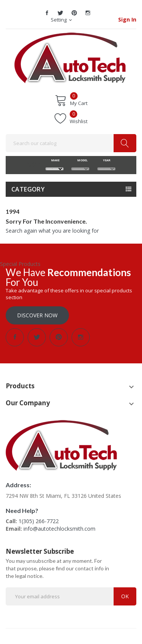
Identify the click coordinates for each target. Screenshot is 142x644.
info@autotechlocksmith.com (59, 529)
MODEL (80, 160)
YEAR (106, 160)
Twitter (61, 13)
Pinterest (74, 13)
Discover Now (37, 315)
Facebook (47, 13)
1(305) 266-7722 (39, 521)
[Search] (71, 143)
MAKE (54, 160)
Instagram (88, 13)
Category (28, 189)
